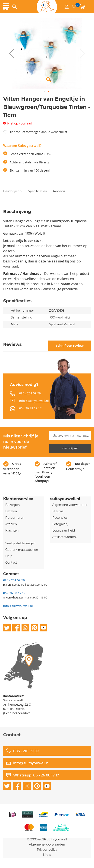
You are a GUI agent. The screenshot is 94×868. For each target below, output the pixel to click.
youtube (44, 628)
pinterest (34, 628)
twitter (7, 628)
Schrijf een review (70, 346)
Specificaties (37, 191)
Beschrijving (12, 191)
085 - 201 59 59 (30, 393)
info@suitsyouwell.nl (34, 401)
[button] (12, 53)
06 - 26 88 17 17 (30, 408)
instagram (25, 628)
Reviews (59, 191)
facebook (16, 628)
